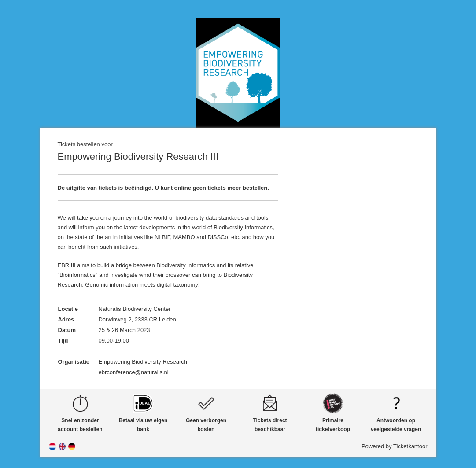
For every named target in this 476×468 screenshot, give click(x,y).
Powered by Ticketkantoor (395, 446)
